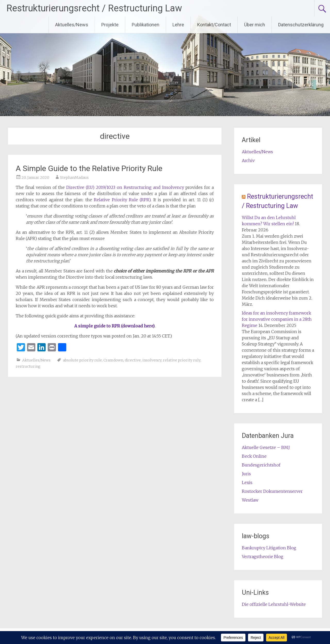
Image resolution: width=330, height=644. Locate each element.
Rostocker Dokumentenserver (272, 491)
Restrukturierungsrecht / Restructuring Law (94, 8)
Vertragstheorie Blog (263, 557)
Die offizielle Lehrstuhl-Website (274, 604)
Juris (246, 474)
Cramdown (113, 360)
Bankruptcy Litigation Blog (269, 548)
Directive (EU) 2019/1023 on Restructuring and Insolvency (125, 187)
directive (133, 360)
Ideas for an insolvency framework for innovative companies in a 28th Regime (277, 319)
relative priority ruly (182, 360)
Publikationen (146, 25)
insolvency (152, 360)
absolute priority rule (82, 360)
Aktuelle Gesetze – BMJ (266, 447)
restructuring (28, 366)
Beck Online (254, 456)
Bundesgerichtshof (261, 465)
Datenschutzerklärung (301, 25)
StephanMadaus (74, 178)
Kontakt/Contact (214, 25)
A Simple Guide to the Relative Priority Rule (89, 168)
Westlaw (250, 500)
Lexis (247, 482)
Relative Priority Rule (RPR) (122, 200)
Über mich (255, 25)
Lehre (178, 25)
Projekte (110, 25)
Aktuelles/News (72, 25)
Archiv (248, 160)
